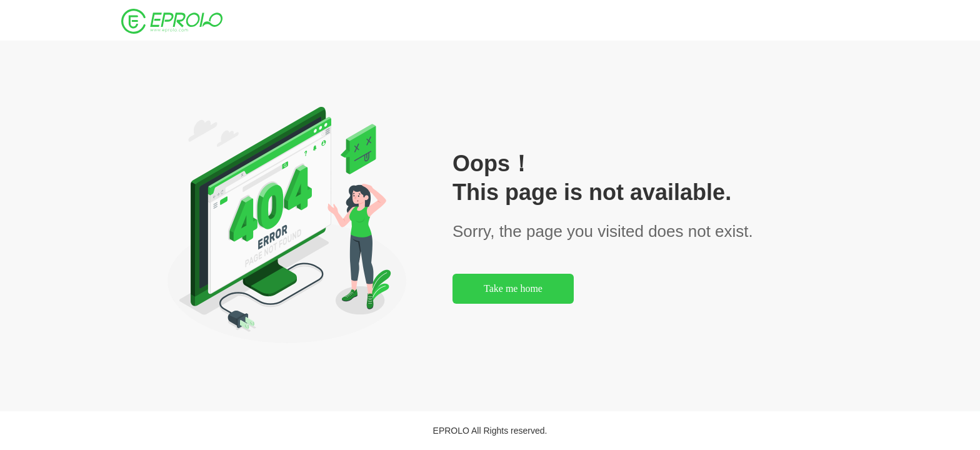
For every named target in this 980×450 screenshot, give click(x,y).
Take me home (513, 288)
